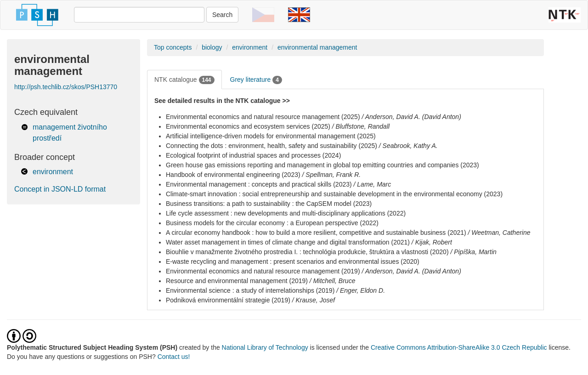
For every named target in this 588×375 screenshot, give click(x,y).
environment (53, 172)
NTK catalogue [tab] (184, 80)
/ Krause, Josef (314, 300)
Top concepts (173, 47)
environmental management (317, 47)
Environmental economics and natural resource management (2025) (263, 117)
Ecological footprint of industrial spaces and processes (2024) (253, 155)
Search (222, 15)
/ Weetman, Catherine (499, 233)
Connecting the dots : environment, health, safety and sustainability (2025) (271, 146)
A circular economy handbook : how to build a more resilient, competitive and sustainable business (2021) (316, 233)
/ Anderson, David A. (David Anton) (411, 117)
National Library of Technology (265, 347)
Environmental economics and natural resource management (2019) (263, 271)
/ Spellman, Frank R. (332, 175)
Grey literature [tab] (256, 80)
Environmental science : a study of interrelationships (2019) (250, 290)
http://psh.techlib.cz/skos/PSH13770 (66, 87)
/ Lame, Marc (373, 184)
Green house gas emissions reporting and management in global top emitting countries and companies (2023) (322, 165)
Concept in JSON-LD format (60, 189)
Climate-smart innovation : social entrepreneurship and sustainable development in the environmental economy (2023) (334, 194)
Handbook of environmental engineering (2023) (233, 175)
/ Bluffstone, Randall (361, 126)
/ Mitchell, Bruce (333, 281)
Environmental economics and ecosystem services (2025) (248, 126)
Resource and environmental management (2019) (237, 281)
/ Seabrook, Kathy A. (408, 146)
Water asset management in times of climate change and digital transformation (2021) (288, 242)
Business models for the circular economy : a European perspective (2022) (272, 223)
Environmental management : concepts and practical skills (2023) (259, 184)
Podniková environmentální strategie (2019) (228, 300)
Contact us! (174, 357)
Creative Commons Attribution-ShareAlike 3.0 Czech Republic (460, 347)
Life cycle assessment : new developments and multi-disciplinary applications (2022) (286, 213)
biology (212, 47)
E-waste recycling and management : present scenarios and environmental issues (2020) (293, 261)
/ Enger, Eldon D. (361, 290)
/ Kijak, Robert (432, 242)
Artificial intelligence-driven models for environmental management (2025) (271, 136)
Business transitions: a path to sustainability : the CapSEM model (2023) (269, 204)
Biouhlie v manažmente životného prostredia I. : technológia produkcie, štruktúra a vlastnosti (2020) (307, 252)
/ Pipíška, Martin (473, 252)
